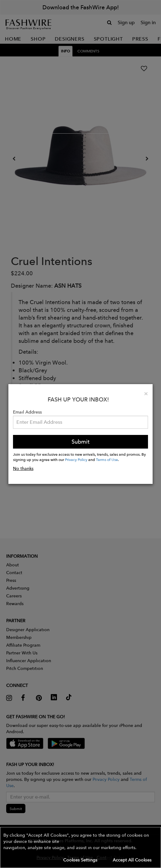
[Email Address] (80, 422)
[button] (80, 848)
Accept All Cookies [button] (132, 860)
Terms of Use (107, 459)
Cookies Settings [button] (80, 860)
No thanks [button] (23, 468)
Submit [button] (80, 442)
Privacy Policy (76, 459)
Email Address (27, 412)
